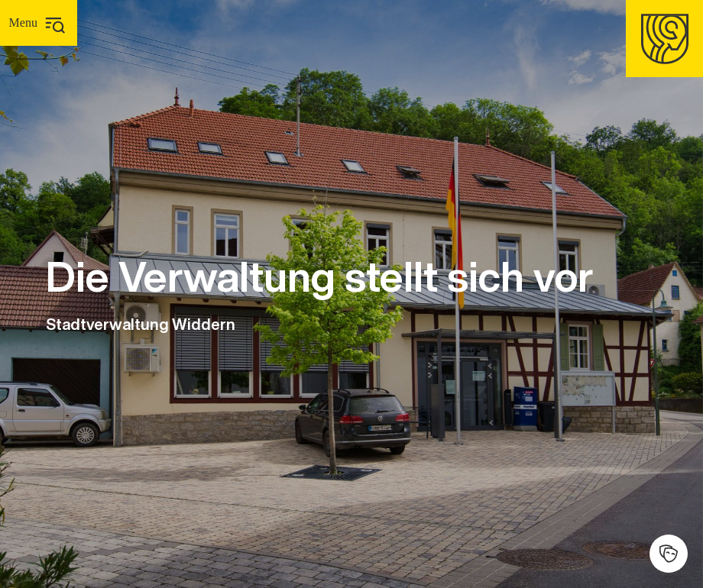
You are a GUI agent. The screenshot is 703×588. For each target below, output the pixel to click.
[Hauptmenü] (39, 23)
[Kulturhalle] (669, 554)
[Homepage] (664, 39)
